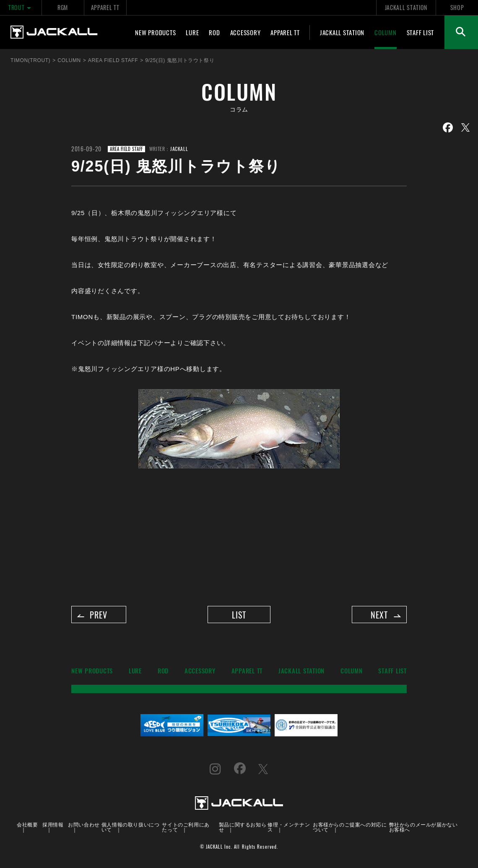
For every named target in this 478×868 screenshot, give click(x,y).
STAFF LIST (421, 32)
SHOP (457, 7)
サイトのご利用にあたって (186, 829)
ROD (214, 32)
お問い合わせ (84, 826)
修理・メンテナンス (289, 829)
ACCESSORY (245, 32)
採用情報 (53, 826)
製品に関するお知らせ (243, 829)
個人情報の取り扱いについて (131, 829)
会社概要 (27, 826)
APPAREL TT (105, 7)
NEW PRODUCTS (155, 32)
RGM (63, 7)
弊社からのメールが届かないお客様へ (423, 829)
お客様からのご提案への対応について (350, 829)
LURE (192, 32)
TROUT (21, 7)
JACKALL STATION (406, 7)
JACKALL (179, 149)
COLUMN (386, 32)
